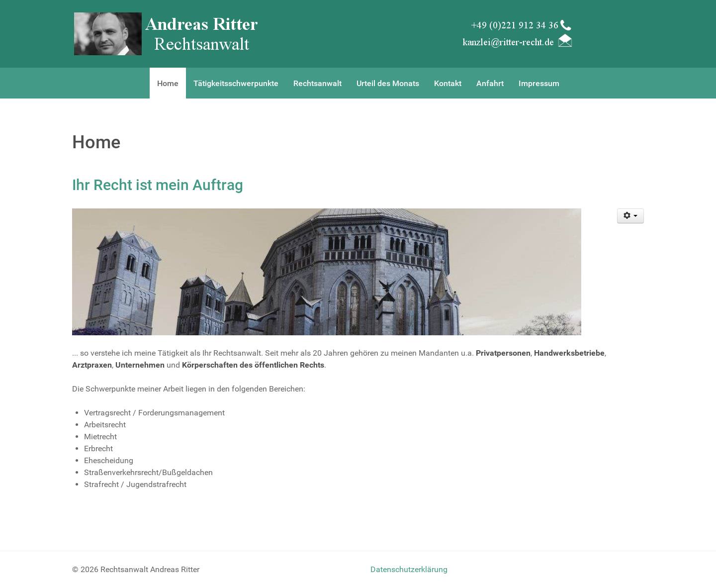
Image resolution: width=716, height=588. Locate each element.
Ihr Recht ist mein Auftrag (158, 185)
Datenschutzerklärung (409, 569)
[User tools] (631, 216)
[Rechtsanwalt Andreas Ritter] (168, 33)
